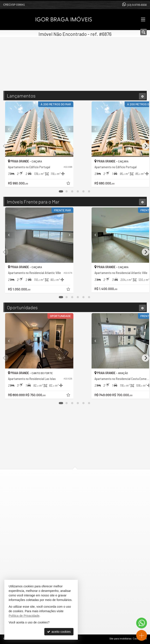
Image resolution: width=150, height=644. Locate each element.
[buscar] (103, 69)
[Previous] (40, 129)
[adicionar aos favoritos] (112, 184)
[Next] (110, 129)
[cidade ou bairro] (66, 69)
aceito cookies (59, 632)
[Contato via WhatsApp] (142, 623)
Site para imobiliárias (120, 639)
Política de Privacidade (24, 616)
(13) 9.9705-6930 (137, 5)
